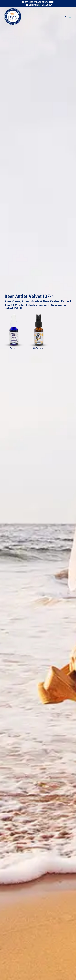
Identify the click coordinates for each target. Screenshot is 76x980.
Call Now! (46, 5)
